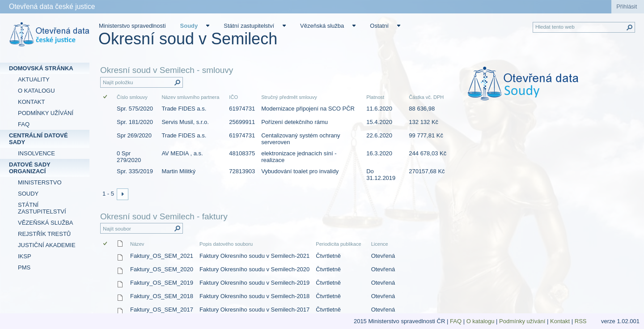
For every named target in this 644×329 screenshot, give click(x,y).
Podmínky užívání (522, 321)
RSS (581, 321)
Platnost (375, 97)
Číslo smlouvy (132, 97)
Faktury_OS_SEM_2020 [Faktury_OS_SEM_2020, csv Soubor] (162, 269)
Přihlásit (627, 6)
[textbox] (547, 90)
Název (137, 244)
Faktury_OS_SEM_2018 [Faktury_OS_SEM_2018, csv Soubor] (162, 296)
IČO (233, 97)
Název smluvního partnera (190, 97)
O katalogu (481, 321)
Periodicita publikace (338, 244)
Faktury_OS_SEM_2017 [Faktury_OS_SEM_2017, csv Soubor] (162, 310)
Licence (380, 244)
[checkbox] (106, 97)
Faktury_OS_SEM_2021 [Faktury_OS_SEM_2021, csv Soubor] (162, 256)
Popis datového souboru (226, 244)
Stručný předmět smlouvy (289, 97)
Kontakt (560, 321)
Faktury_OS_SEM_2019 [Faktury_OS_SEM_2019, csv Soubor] (162, 283)
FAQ (456, 321)
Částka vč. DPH (426, 97)
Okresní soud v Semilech (188, 39)
